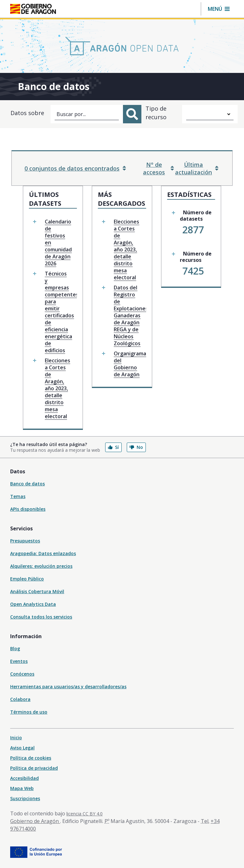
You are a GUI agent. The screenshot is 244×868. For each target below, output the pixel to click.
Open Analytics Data (33, 604)
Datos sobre (27, 113)
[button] (219, 9)
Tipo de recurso (156, 113)
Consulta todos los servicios (41, 617)
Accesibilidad (24, 778)
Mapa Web (22, 788)
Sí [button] (113, 447)
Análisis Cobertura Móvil (37, 591)
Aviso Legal (22, 748)
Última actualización (197, 168)
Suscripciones (25, 798)
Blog (15, 648)
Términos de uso (29, 712)
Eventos (19, 661)
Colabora (20, 699)
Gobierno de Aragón (35, 821)
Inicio (16, 738)
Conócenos (22, 674)
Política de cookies (31, 758)
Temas (18, 496)
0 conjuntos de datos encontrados (75, 168)
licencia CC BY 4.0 (85, 814)
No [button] (136, 447)
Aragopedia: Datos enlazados (43, 553)
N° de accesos (158, 168)
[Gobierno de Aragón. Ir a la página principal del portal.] (33, 9)
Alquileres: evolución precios (41, 566)
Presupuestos (25, 541)
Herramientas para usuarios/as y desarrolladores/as (68, 687)
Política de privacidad (34, 768)
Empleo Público (27, 579)
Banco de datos (27, 484)
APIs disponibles (28, 509)
